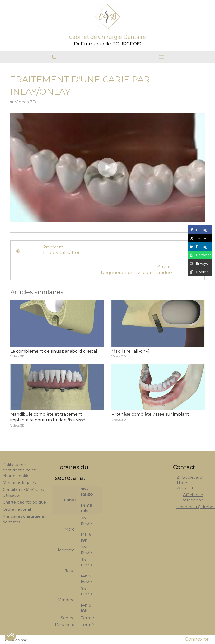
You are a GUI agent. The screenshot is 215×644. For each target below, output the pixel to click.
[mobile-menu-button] (161, 57)
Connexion (197, 639)
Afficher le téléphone (193, 497)
